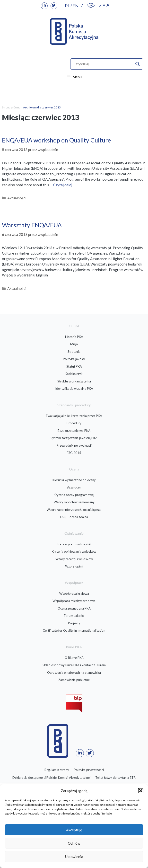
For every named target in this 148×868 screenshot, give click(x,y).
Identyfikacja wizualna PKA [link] (74, 389)
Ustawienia (74, 857)
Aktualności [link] (17, 198)
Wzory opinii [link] (74, 566)
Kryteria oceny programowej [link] (74, 495)
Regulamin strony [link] (57, 770)
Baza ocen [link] (74, 487)
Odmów (74, 843)
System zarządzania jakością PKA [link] (74, 438)
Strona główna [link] (11, 107)
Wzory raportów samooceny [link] (74, 502)
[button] (141, 791)
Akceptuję (74, 830)
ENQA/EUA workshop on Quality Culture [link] (56, 140)
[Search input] (104, 64)
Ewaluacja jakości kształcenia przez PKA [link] (74, 416)
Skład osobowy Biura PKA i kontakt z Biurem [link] (74, 665)
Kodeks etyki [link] (74, 374)
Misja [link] (74, 344)
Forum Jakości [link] (74, 616)
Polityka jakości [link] (74, 359)
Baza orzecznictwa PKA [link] (74, 431)
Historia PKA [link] (74, 337)
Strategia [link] (74, 352)
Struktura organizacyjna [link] (74, 381)
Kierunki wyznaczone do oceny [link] (74, 480)
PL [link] (67, 6)
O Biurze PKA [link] (74, 658)
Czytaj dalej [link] (63, 185)
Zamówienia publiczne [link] (74, 680)
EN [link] (75, 6)
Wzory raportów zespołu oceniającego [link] (74, 510)
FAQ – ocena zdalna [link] (74, 517)
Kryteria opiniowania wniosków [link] (74, 551)
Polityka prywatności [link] (89, 770)
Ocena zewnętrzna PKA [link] (74, 608)
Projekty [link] (74, 623)
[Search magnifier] (138, 64)
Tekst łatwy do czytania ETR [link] (115, 778)
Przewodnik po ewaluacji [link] (74, 445)
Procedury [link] (74, 423)
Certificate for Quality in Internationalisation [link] (74, 630)
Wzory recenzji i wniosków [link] (74, 559)
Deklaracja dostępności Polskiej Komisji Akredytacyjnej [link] (51, 778)
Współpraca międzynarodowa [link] (74, 601)
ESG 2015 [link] (74, 453)
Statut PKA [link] (74, 366)
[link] (44, 6)
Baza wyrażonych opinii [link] (74, 544)
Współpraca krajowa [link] (74, 593)
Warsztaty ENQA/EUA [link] (32, 225)
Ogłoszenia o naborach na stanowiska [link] (74, 673)
